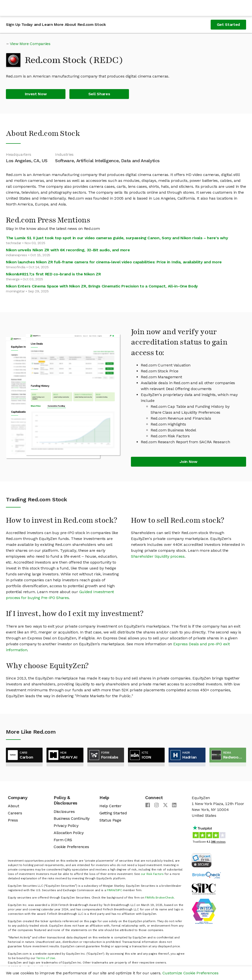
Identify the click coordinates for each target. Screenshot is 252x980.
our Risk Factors (152, 874)
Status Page (110, 820)
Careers (15, 813)
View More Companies (30, 44)
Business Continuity (72, 818)
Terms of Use (46, 958)
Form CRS (63, 840)
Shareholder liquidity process (158, 556)
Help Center (110, 806)
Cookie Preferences (71, 847)
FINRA (111, 890)
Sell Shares (99, 94)
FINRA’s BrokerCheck (159, 898)
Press (13, 820)
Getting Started (113, 813)
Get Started (228, 24)
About (13, 806)
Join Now (188, 462)
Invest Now (36, 94)
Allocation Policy (69, 833)
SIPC (119, 890)
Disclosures (64, 812)
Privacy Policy (66, 826)
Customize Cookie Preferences (190, 973)
